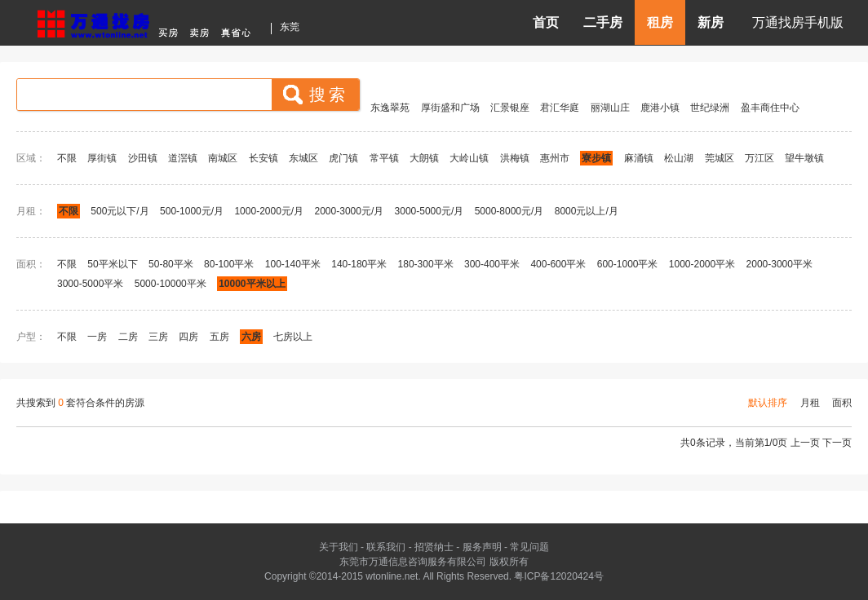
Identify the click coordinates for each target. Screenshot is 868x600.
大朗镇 (424, 158)
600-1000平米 (628, 264)
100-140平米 (293, 264)
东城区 (303, 158)
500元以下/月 (120, 211)
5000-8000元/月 (509, 211)
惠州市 (555, 158)
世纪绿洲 (710, 108)
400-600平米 (558, 264)
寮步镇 (596, 158)
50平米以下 (112, 264)
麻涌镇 (639, 158)
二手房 (603, 22)
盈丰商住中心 (770, 108)
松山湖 (679, 158)
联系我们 (386, 547)
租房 (660, 22)
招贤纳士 (434, 547)
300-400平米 (492, 264)
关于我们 (339, 547)
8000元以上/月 (587, 211)
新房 (711, 22)
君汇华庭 (560, 108)
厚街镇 (102, 158)
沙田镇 (143, 158)
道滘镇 (183, 158)
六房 (251, 337)
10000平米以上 (252, 284)
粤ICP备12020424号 (558, 576)
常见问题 (529, 547)
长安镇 (263, 158)
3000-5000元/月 (430, 211)
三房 (158, 337)
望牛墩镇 (804, 158)
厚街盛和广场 (450, 108)
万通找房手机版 (798, 22)
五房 (219, 337)
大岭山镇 (469, 158)
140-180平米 (359, 264)
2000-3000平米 (779, 264)
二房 (128, 337)
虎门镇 (343, 158)
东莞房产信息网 (148, 22)
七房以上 (293, 337)
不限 (67, 158)
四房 (188, 337)
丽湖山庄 (610, 108)
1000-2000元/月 (269, 211)
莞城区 (720, 158)
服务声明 (482, 547)
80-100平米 (229, 264)
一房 (97, 337)
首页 (546, 22)
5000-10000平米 (170, 284)
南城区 (223, 158)
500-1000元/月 (192, 211)
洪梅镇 (515, 158)
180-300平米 (426, 264)
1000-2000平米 (702, 264)
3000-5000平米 (90, 284)
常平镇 (384, 158)
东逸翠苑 (390, 108)
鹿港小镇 (660, 108)
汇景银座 (510, 108)
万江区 (759, 158)
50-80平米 (171, 264)
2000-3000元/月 (351, 211)
